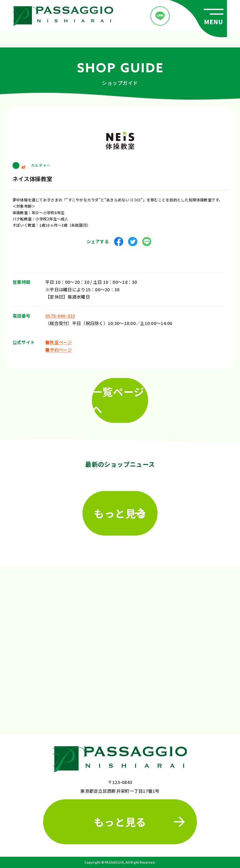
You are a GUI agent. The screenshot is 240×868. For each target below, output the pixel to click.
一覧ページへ (118, 398)
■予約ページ (59, 348)
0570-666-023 (60, 313)
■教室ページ (59, 340)
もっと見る (120, 511)
